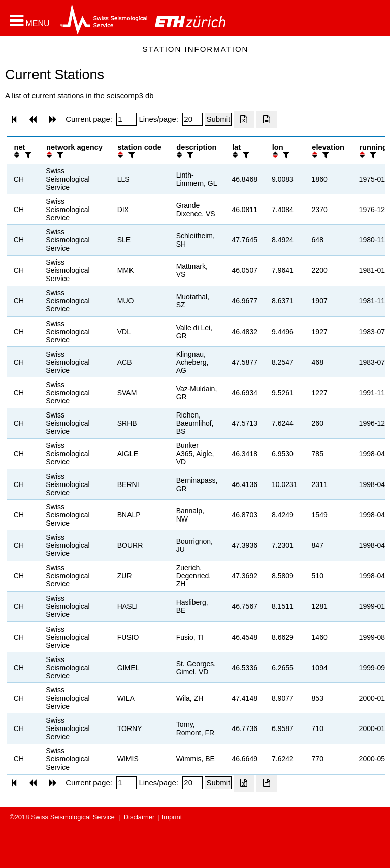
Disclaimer (139, 817)
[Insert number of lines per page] (192, 119)
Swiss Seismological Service (73, 817)
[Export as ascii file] (267, 120)
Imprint (172, 817)
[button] (30, 21)
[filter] (27, 155)
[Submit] (218, 119)
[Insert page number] (126, 119)
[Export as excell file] (244, 120)
